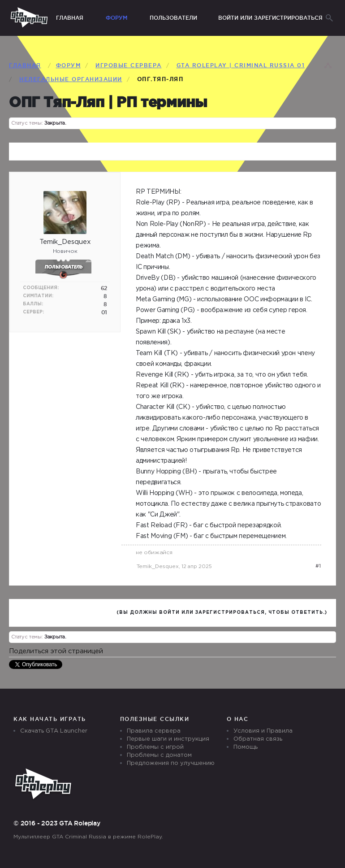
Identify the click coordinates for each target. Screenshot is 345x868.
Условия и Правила (263, 731)
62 (104, 288)
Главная (70, 18)
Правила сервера (154, 731)
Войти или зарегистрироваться (270, 18)
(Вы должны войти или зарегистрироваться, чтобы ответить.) (222, 613)
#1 (318, 566)
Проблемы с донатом (159, 755)
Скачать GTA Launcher (54, 731)
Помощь (246, 747)
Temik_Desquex (158, 566)
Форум (116, 18)
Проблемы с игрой (155, 747)
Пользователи (173, 18)
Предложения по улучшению (171, 763)
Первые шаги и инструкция (168, 739)
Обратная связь (258, 739)
